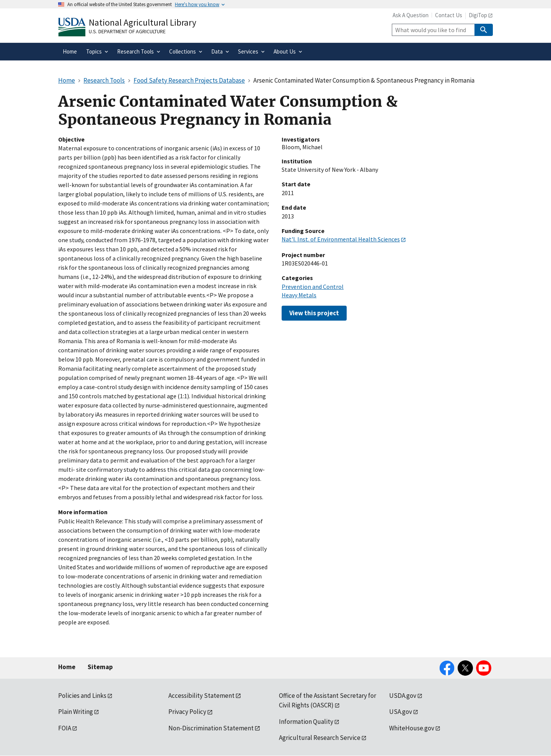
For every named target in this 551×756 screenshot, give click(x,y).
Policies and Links (82, 696)
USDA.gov (403, 696)
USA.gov (401, 712)
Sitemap (100, 667)
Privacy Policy (187, 712)
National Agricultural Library (143, 22)
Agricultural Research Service (320, 738)
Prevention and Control (313, 287)
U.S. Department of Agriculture (127, 31)
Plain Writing (76, 712)
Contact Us (449, 15)
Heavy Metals (299, 295)
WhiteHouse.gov (412, 728)
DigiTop (478, 15)
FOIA (65, 728)
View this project (314, 313)
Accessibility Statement (201, 696)
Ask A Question (411, 15)
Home (67, 667)
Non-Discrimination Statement (211, 728)
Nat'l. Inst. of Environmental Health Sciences (341, 239)
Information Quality (306, 722)
